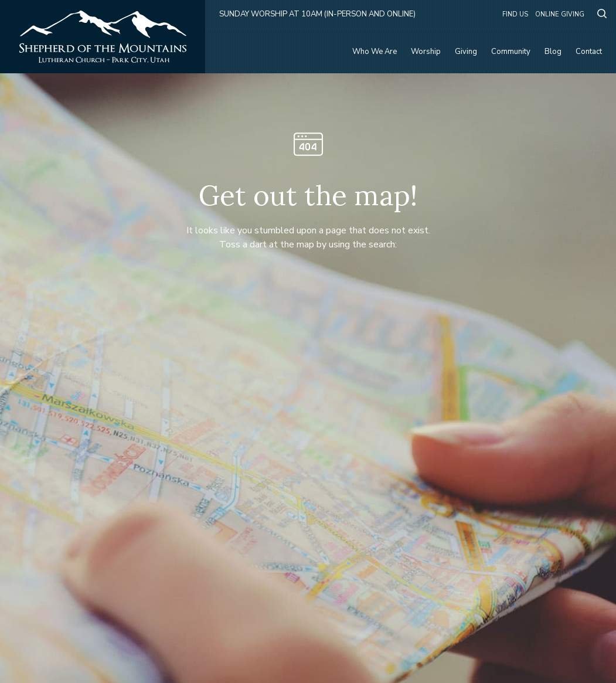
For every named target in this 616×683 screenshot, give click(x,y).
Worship (426, 52)
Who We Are (375, 52)
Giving (466, 52)
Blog (553, 52)
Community (511, 52)
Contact (589, 52)
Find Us (515, 14)
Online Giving (560, 14)
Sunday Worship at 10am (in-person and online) (317, 14)
